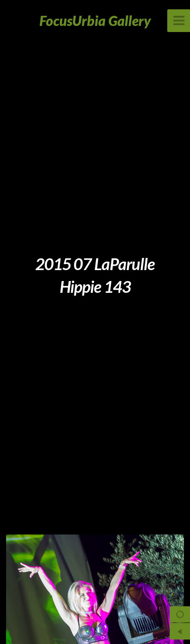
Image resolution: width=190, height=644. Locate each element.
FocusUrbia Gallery (95, 20)
